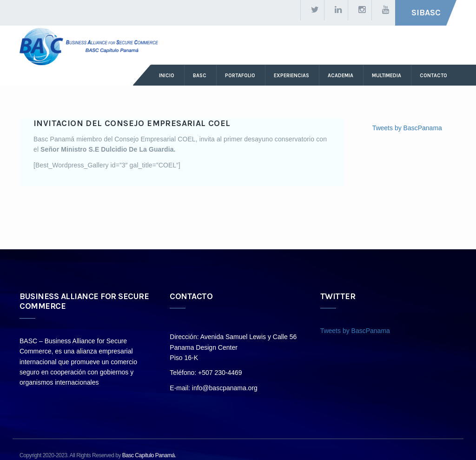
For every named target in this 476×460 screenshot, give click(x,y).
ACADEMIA (340, 76)
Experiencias (291, 76)
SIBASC (426, 13)
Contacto (433, 76)
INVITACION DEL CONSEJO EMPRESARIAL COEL (132, 123)
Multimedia (387, 76)
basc (200, 76)
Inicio (167, 76)
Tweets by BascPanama (407, 128)
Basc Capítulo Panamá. (149, 455)
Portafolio (240, 76)
